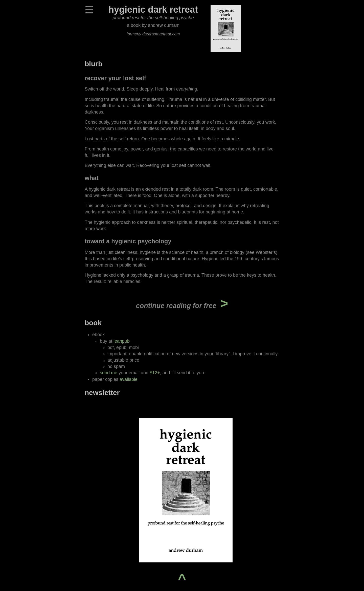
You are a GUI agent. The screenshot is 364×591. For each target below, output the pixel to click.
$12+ (155, 373)
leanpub (122, 341)
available (129, 379)
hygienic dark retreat (153, 9)
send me (109, 373)
